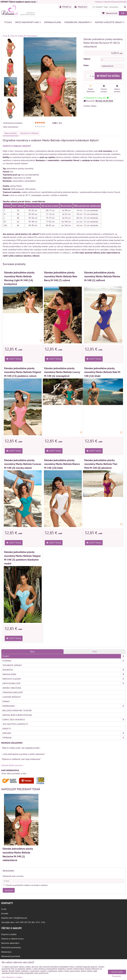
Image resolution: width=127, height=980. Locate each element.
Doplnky (64, 733)
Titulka (8, 22)
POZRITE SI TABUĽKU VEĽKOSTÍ (17, 146)
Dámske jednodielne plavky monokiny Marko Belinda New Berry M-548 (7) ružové (61, 276)
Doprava (115, 2)
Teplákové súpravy (12, 665)
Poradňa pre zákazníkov (78, 22)
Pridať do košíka (108, 76)
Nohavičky (64, 670)
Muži (95, 652)
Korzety (7, 729)
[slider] (40, 123)
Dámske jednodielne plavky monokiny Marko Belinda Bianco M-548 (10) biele (62, 464)
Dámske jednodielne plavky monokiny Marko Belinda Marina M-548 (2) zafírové (102, 276)
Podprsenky (64, 706)
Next (10, 116)
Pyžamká (64, 661)
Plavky (64, 656)
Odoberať (9, 890)
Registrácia (81, 7)
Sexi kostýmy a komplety (15, 724)
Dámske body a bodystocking (17, 715)
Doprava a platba (53, 22)
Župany (6, 701)
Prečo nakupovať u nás (28, 22)
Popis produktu (11, 133)
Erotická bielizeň (64, 683)
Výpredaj (64, 738)
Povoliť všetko (117, 972)
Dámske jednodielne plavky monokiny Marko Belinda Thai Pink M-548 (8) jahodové (101, 464)
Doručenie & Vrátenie (29, 133)
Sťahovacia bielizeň (13, 692)
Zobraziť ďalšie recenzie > (12, 765)
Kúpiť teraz (14, 359)
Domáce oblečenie (12, 688)
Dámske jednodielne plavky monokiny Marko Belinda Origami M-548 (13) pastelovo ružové (23, 372)
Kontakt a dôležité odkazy (110, 22)
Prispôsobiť (116, 976)
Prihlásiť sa (65, 7)
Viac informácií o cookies (12, 977)
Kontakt (123, 2)
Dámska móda (64, 674)
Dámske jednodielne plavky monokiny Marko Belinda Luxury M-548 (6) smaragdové (62, 372)
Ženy (32, 652)
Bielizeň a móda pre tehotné (17, 710)
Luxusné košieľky (12, 697)
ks (91, 76)
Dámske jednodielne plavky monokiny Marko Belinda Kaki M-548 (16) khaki (103, 372)
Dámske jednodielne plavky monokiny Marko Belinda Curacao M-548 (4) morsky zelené (23, 464)
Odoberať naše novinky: (13, 876)
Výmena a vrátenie (103, 2)
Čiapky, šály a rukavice (64, 720)
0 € (123, 13)
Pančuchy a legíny (64, 679)
